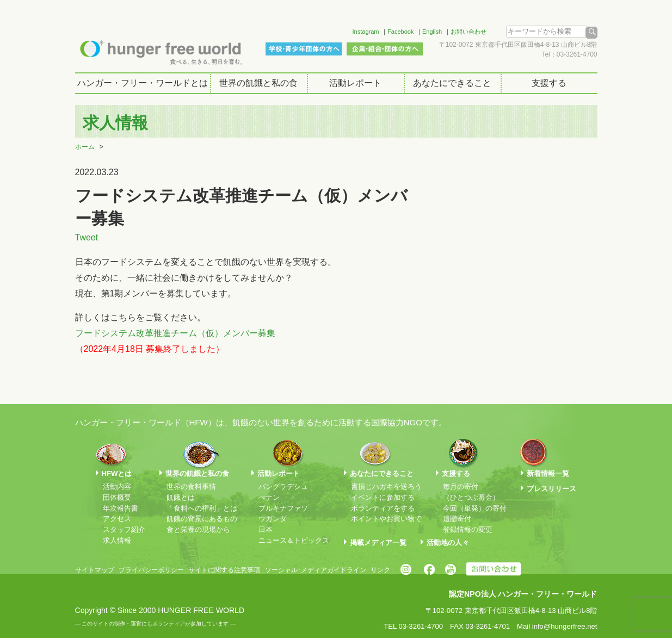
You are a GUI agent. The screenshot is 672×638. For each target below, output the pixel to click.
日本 (266, 529)
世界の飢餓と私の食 (258, 83)
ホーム (85, 147)
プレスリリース (551, 489)
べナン (269, 497)
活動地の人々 (448, 543)
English (432, 32)
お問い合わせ (468, 32)
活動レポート (355, 83)
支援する (549, 83)
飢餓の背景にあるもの (202, 519)
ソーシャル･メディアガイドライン (316, 570)
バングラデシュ (283, 487)
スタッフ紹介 (124, 529)
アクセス (117, 519)
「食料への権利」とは (202, 508)
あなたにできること (452, 83)
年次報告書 (121, 508)
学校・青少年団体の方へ (304, 49)
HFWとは (117, 473)
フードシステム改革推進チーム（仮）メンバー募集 (175, 333)
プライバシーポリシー (151, 570)
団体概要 (117, 497)
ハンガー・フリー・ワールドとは (143, 83)
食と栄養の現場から (198, 529)
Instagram (366, 32)
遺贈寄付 (457, 519)
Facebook (400, 32)
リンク (380, 570)
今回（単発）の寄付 (475, 508)
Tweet (87, 237)
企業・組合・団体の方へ (385, 49)
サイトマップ (95, 570)
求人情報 (117, 540)
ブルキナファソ (283, 508)
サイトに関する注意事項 (224, 570)
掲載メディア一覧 (378, 543)
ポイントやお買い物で (386, 519)
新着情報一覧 (548, 473)
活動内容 (117, 487)
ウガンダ (273, 519)
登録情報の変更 (468, 529)
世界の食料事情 (191, 487)
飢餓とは (181, 497)
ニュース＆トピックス (294, 540)
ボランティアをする (383, 508)
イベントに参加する (383, 497)
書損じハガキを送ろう (386, 487)
